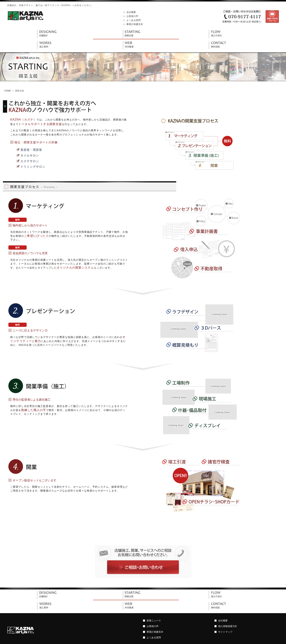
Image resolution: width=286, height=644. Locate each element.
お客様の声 (132, 16)
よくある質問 (134, 20)
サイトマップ (225, 632)
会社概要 (131, 12)
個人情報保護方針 (228, 626)
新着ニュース (154, 621)
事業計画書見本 (135, 24)
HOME (8, 91)
